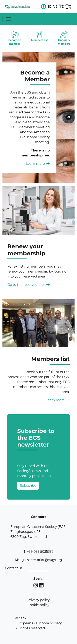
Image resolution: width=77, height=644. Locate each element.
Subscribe (28, 486)
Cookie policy (39, 605)
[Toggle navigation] (8, 19)
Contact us (14, 568)
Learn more (38, 164)
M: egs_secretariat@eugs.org (38, 560)
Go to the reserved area (29, 285)
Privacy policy (38, 600)
